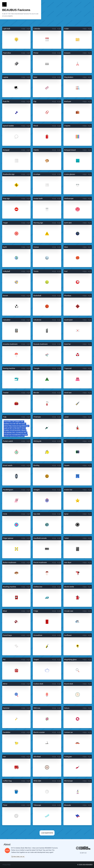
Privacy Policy (7, 865)
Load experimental (47, 833)
